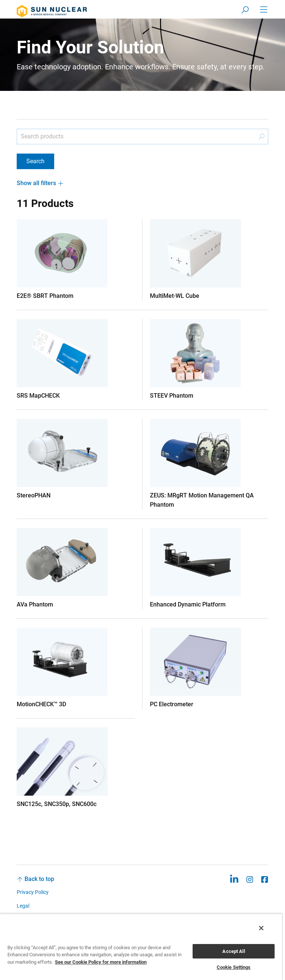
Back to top (39, 879)
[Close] (261, 928)
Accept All (233, 951)
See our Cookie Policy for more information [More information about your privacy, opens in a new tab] (101, 962)
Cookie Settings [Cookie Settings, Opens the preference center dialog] (234, 967)
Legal (23, 906)
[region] (141, 947)
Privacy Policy (33, 892)
